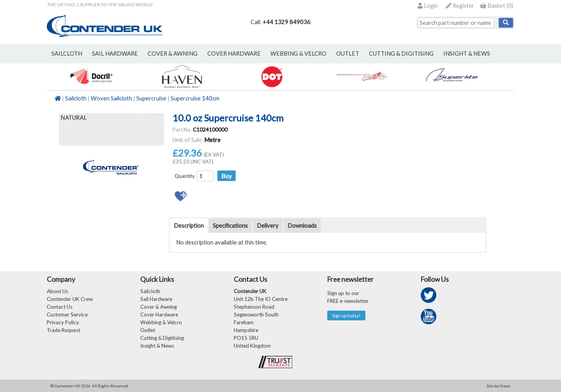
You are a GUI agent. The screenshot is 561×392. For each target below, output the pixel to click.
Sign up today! (346, 316)
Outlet (148, 330)
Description (189, 226)
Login (428, 6)
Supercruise (151, 98)
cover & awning (173, 54)
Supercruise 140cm (195, 98)
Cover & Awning (159, 307)
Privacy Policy (63, 322)
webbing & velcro (298, 54)
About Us (57, 291)
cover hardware (234, 54)
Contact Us (60, 307)
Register (460, 6)
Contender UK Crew (70, 299)
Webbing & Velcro (161, 322)
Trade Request (64, 330)
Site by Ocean (498, 386)
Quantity (185, 176)
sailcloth (67, 54)
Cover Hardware (159, 315)
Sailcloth (76, 98)
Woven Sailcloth (111, 98)
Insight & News (467, 54)
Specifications (230, 226)
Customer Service (67, 315)
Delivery (268, 226)
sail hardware (115, 54)
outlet (348, 54)
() (497, 6)
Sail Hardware (156, 299)
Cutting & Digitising (401, 54)
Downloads (302, 226)
